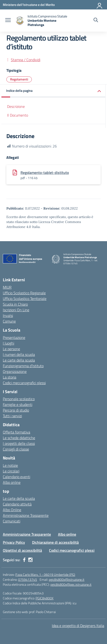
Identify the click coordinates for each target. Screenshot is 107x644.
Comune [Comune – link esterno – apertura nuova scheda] (9, 321)
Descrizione (16, 106)
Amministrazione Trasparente (26, 515)
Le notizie (10, 465)
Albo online (12, 482)
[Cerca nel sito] (96, 21)
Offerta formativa (16, 432)
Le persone (11, 349)
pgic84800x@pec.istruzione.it (71, 584)
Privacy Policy (14, 542)
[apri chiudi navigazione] (8, 21)
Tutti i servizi (12, 416)
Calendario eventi (16, 477)
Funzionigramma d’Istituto (23, 366)
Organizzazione (15, 371)
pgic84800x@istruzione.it (67, 579)
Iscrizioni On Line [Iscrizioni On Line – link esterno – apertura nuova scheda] (16, 310)
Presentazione (14, 337)
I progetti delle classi (19, 443)
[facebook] (24, 560)
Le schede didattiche (19, 438)
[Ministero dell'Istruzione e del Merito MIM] (29, 5)
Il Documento (18, 115)
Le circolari (11, 471)
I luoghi (8, 343)
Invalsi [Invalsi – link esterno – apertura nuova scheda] (8, 316)
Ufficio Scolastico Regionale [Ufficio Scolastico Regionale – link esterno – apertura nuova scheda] (24, 293)
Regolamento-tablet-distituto (45, 173)
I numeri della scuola (19, 354)
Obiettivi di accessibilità (22, 550)
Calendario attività (17, 504)
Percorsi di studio (16, 410)
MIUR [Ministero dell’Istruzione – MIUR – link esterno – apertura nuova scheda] (7, 287)
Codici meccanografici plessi (24, 383)
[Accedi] (100, 5)
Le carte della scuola (19, 360)
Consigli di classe (16, 449)
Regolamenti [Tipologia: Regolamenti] (19, 79)
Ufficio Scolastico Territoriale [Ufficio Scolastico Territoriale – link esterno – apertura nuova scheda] (25, 299)
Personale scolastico (19, 399)
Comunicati (12, 521)
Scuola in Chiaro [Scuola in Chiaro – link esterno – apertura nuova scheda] (15, 304)
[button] (53, 91)
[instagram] (30, 560)
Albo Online (12, 510)
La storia (10, 377)
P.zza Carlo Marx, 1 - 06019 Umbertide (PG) (45, 575)
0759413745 (28, 579)
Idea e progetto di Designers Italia (78, 626)
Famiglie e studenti (18, 404)
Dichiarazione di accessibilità (55, 542)
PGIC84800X (45, 598)
